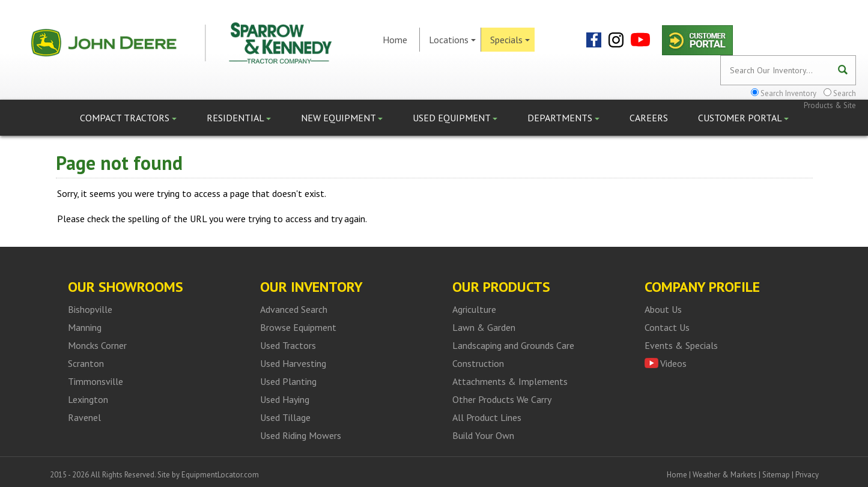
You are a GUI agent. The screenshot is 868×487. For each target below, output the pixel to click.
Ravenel (84, 417)
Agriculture (474, 309)
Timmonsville (96, 381)
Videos (673, 363)
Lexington (88, 399)
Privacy (807, 475)
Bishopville (90, 309)
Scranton (86, 363)
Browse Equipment (298, 327)
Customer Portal (743, 118)
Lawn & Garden (484, 327)
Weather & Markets (725, 475)
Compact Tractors (128, 118)
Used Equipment (455, 118)
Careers (649, 118)
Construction (478, 363)
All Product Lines (487, 417)
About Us (663, 309)
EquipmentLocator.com (220, 475)
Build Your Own (483, 435)
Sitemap (776, 475)
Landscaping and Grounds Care (513, 345)
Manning (85, 327)
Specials (510, 40)
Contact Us (667, 327)
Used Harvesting (293, 363)
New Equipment (342, 118)
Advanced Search (294, 309)
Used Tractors (288, 345)
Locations (452, 40)
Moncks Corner (97, 345)
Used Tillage (285, 417)
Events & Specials (681, 345)
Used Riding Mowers (301, 435)
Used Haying (285, 399)
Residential (239, 118)
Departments (563, 118)
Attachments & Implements (510, 381)
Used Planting (288, 381)
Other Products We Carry (502, 399)
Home (395, 40)
